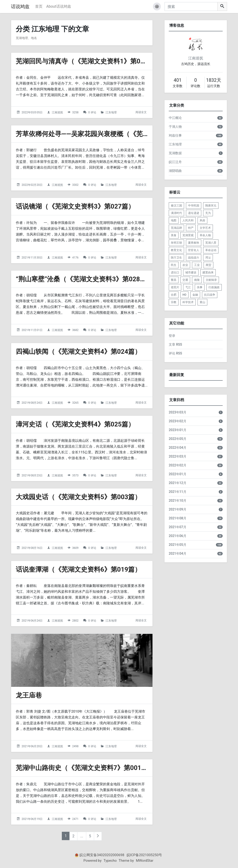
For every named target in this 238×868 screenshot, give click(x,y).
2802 (75, 621)
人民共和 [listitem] (188, 220)
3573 (75, 475)
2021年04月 (178, 554)
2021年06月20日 (32, 746)
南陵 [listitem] (197, 280)
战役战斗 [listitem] (194, 258)
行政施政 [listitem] (214, 287)
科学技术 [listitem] (188, 302)
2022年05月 (178, 439)
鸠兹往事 (175, 135)
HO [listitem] (184, 295)
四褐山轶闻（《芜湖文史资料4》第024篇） (79, 352)
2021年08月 (178, 518)
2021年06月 (178, 536)
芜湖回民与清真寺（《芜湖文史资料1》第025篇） (88, 61)
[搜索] (191, 7)
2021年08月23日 (32, 475)
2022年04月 (178, 448)
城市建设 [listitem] (191, 272)
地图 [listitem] (174, 220)
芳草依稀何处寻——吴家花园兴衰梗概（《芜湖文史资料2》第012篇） (116, 134)
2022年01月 (178, 474)
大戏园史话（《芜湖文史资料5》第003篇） (79, 497)
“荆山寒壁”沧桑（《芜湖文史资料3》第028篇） (84, 279)
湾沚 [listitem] (208, 258)
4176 (75, 258)
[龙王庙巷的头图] (82, 660)
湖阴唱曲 (175, 171)
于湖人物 (175, 127)
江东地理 (111, 112)
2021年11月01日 (32, 330)
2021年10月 (178, 501)
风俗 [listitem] (202, 220)
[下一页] (98, 836)
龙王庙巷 (29, 695)
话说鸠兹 (20, 7)
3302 (75, 185)
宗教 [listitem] (174, 302)
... (82, 836)
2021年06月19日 (32, 819)
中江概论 (175, 118)
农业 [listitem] (185, 265)
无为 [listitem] (208, 213)
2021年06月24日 (32, 621)
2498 (75, 746)
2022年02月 (178, 465)
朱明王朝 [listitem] (176, 243)
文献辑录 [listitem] (211, 280)
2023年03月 (178, 412)
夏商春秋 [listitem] (194, 243)
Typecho (110, 861)
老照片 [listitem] (175, 287)
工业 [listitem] (197, 265)
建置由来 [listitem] (208, 272)
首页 (39, 6)
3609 (75, 548)
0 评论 (92, 112)
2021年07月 (178, 527)
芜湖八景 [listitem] (211, 243)
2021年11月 (178, 492)
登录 (172, 336)
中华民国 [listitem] (194, 206)
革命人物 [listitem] (205, 235)
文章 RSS (175, 344)
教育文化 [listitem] (176, 250)
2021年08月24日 (32, 403)
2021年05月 (178, 545)
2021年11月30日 (32, 258)
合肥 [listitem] (174, 295)
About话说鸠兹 (59, 6)
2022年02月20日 (32, 185)
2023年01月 (178, 430)
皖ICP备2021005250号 (144, 855)
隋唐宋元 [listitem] (211, 206)
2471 (75, 819)
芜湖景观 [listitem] (188, 235)
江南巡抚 (57, 112)
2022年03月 (178, 456)
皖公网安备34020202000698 (102, 855)
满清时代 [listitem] (176, 213)
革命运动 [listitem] (211, 250)
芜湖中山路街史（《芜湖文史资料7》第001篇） (85, 768)
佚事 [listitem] (200, 287)
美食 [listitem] (174, 235)
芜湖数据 (175, 153)
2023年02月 (178, 421)
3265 (75, 403)
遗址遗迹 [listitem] (194, 213)
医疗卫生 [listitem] (176, 258)
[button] (157, 7)
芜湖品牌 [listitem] (176, 228)
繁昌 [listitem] (174, 280)
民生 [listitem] (174, 265)
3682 (75, 330)
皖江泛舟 (175, 162)
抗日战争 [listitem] (210, 295)
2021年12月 (178, 483)
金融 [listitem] (195, 295)
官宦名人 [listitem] (194, 250)
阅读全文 (141, 112)
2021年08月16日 (32, 548)
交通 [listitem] (185, 280)
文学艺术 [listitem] (205, 228)
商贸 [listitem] (208, 265)
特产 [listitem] (191, 228)
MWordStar (145, 861)
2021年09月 (178, 509)
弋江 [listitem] (188, 287)
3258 (75, 112)
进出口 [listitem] (175, 272)
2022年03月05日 (32, 112)
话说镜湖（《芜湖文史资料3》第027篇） (75, 206)
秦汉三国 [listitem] (176, 206)
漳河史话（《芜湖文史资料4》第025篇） (75, 424)
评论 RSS (175, 353)
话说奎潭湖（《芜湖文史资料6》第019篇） (79, 569)
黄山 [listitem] (202, 302)
